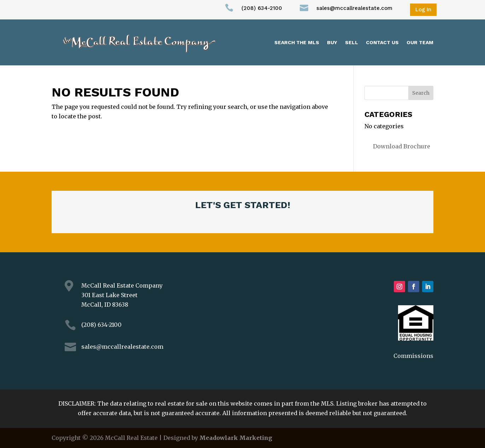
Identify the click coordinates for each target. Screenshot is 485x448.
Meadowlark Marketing (236, 438)
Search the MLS (297, 42)
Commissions (413, 356)
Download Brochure (402, 146)
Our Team (420, 42)
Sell (352, 42)
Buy (332, 42)
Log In (423, 10)
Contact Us (382, 42)
